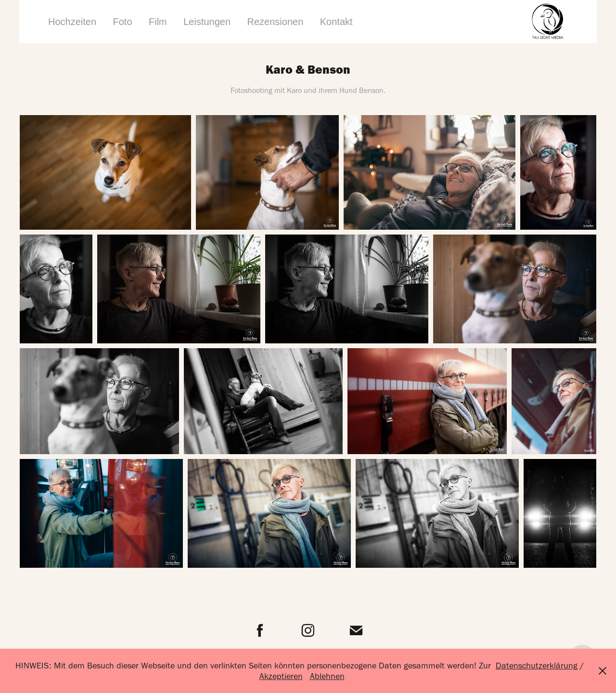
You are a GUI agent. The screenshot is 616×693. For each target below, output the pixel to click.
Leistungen (207, 22)
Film (158, 22)
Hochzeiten (72, 22)
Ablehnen (327, 676)
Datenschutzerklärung (537, 666)
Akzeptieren (281, 676)
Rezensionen (276, 22)
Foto (123, 22)
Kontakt (336, 22)
